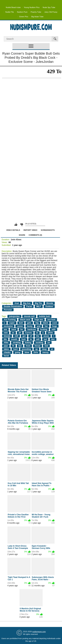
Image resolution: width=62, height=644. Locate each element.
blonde (7, 336)
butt (21, 323)
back (14, 329)
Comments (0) (35, 235)
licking (28, 343)
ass (5, 329)
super (12, 323)
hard (15, 349)
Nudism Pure (22, 12)
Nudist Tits (10, 12)
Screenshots (48, 230)
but (20, 346)
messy (45, 352)
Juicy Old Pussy (51, 12)
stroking (17, 343)
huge (55, 326)
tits (5, 339)
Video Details (13, 230)
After (6, 343)
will (38, 339)
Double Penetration (13, 307)
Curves (29, 333)
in (37, 333)
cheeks (7, 352)
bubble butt (44, 316)
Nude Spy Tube (49, 7)
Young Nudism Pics (32, 7)
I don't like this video (21, 225)
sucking (39, 343)
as (13, 333)
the (38, 336)
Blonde (50, 303)
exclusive (8, 326)
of (31, 336)
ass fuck (51, 320)
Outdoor (49, 307)
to (31, 339)
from (28, 346)
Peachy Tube (36, 12)
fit (13, 346)
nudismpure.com (39, 632)
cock (54, 323)
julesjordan (14, 316)
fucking (44, 329)
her (46, 326)
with (54, 329)
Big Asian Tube (37, 17)
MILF (39, 307)
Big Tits (39, 303)
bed (46, 346)
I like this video (16, 225)
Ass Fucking (10, 320)
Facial (29, 307)
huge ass (39, 320)
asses (46, 336)
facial (6, 356)
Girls (36, 352)
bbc (53, 339)
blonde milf (29, 316)
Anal (17, 303)
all (20, 333)
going (18, 352)
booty (30, 326)
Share (22, 235)
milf (16, 336)
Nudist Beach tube (13, 7)
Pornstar (8, 310)
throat (38, 346)
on (49, 343)
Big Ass (27, 303)
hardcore (31, 329)
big (37, 323)
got (24, 336)
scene (20, 326)
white (50, 333)
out (45, 339)
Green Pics (24, 17)
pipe (6, 346)
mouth (14, 339)
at (52, 349)
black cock (25, 320)
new (6, 333)
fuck (24, 339)
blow (27, 352)
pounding (26, 349)
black (45, 323)
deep (44, 349)
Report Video (30, 230)
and (39, 326)
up (36, 349)
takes (6, 349)
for (22, 329)
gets (29, 323)
